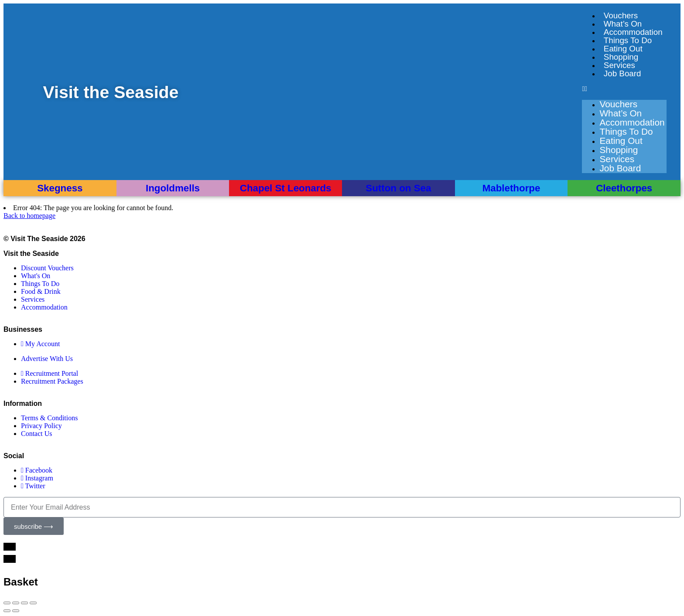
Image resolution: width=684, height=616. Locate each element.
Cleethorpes (624, 188)
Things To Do (628, 40)
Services (619, 65)
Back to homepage (29, 216)
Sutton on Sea (398, 188)
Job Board (622, 73)
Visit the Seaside (111, 92)
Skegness (60, 188)
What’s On (623, 24)
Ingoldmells (173, 188)
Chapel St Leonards (286, 188)
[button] (624, 89)
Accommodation (633, 32)
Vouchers (621, 15)
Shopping (621, 57)
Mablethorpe (511, 188)
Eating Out (623, 49)
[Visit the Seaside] (24, 92)
